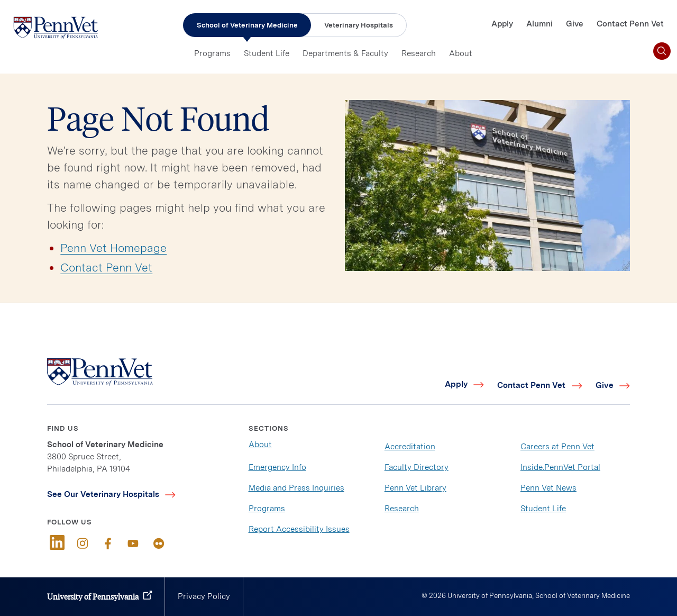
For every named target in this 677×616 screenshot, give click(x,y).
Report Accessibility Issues (299, 529)
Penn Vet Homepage (113, 248)
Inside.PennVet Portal (560, 467)
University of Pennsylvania (93, 596)
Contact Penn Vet (630, 24)
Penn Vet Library (415, 488)
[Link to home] (56, 28)
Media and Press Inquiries (296, 488)
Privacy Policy (204, 596)
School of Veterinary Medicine (247, 25)
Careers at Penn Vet (557, 447)
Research (419, 53)
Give (575, 24)
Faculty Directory (417, 467)
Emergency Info (277, 467)
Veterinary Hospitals (359, 25)
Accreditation (410, 447)
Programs (212, 53)
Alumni (539, 24)
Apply (502, 24)
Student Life (267, 53)
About (461, 53)
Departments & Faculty (345, 53)
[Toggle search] (662, 51)
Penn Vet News (548, 488)
